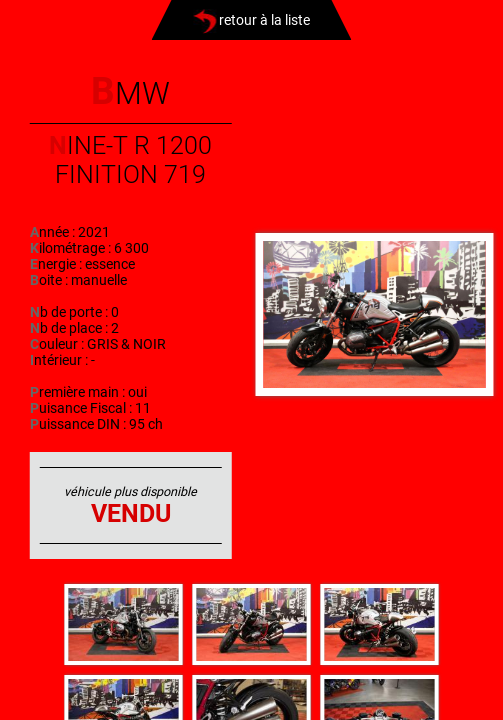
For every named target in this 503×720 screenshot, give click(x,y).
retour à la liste (251, 20)
